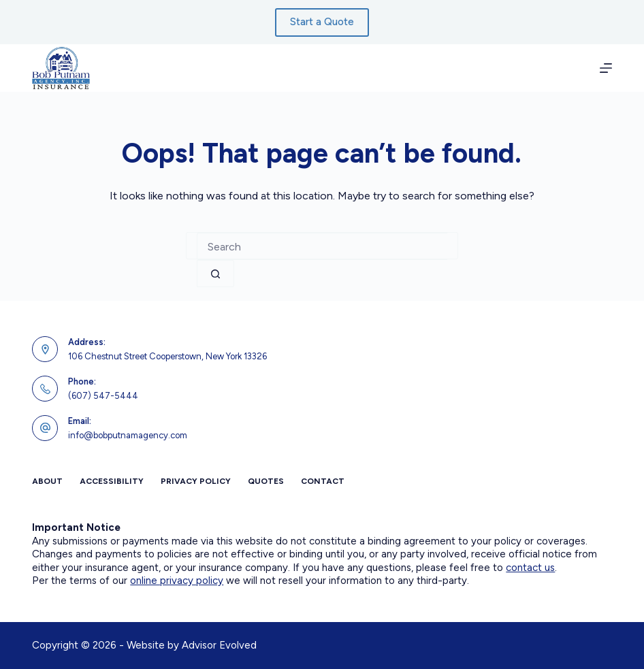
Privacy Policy (196, 481)
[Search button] (215, 274)
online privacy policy (177, 581)
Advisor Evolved (219, 645)
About (47, 481)
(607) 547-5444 (103, 396)
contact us (530, 568)
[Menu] (606, 68)
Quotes (266, 481)
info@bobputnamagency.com (128, 435)
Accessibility (112, 481)
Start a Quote (322, 22)
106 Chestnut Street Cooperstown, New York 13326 (167, 356)
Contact (323, 481)
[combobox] (322, 246)
